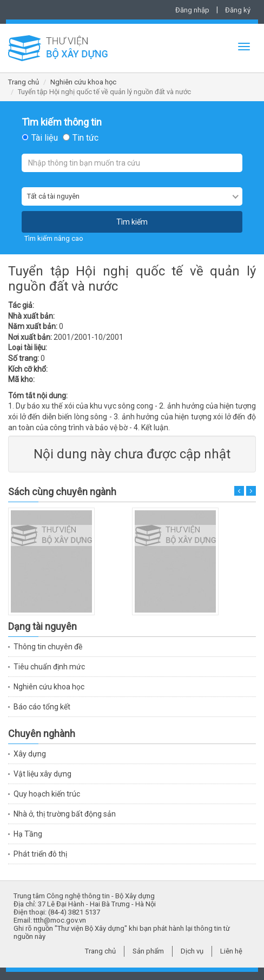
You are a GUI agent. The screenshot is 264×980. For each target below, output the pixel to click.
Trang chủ (24, 82)
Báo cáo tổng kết (42, 707)
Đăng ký (238, 10)
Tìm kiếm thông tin (62, 122)
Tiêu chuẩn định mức (49, 667)
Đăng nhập (192, 10)
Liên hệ (231, 951)
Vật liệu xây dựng (42, 774)
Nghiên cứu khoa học (83, 82)
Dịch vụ (192, 951)
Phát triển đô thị (40, 854)
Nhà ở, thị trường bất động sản (65, 814)
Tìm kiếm (132, 222)
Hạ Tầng (28, 834)
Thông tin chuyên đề (48, 647)
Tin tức (85, 138)
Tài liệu (45, 138)
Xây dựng (30, 754)
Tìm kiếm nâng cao (54, 238)
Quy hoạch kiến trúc (47, 794)
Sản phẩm (148, 951)
